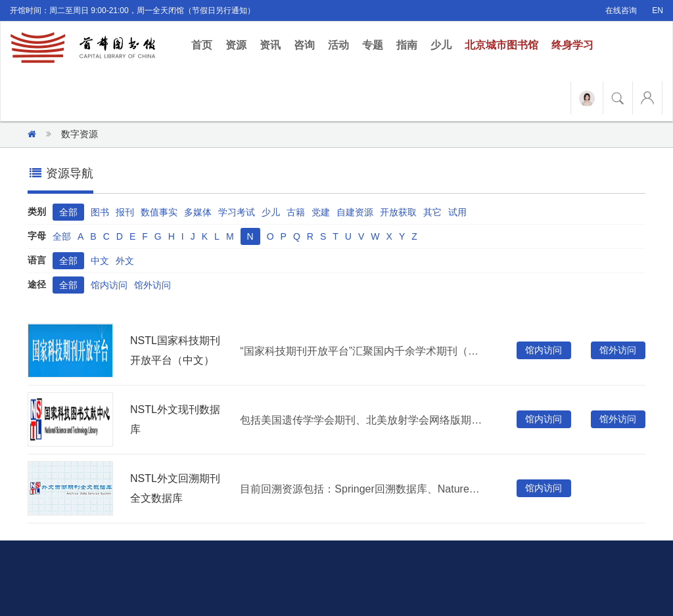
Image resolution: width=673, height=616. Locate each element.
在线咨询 (621, 11)
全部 (68, 212)
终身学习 (572, 45)
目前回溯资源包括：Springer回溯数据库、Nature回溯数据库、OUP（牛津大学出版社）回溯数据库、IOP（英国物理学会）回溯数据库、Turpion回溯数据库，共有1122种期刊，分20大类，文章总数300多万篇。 (363, 489)
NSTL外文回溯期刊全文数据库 (175, 488)
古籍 (296, 212)
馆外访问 (152, 285)
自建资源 (355, 212)
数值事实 (159, 212)
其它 (432, 212)
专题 (373, 45)
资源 (236, 45)
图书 (100, 212)
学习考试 (237, 212)
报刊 (125, 212)
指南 (407, 45)
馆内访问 (109, 285)
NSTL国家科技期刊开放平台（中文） (175, 350)
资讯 (270, 45)
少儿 (441, 45)
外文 (125, 261)
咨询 (304, 45)
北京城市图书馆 (501, 45)
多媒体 (198, 212)
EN (658, 11)
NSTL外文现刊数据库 (175, 419)
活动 (338, 45)
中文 (100, 261)
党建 (321, 212)
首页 (205, 44)
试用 (457, 212)
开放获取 (398, 212)
